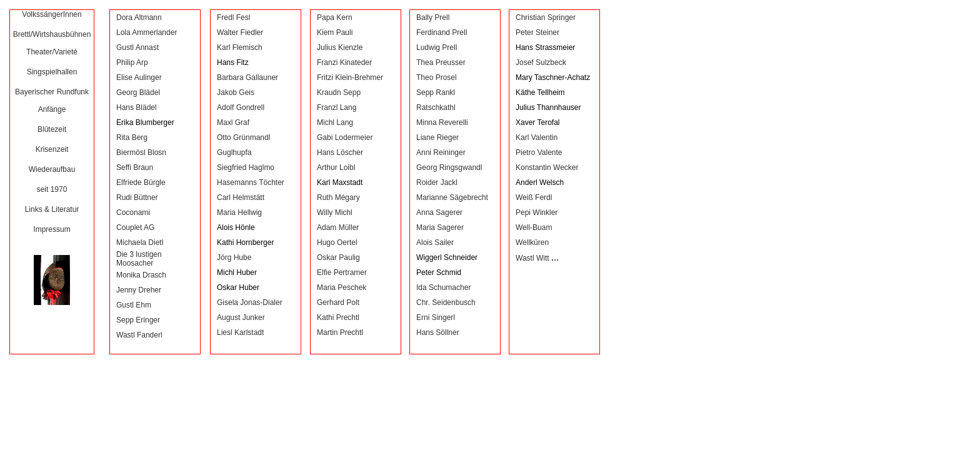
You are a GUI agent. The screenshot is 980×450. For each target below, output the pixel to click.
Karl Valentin (537, 137)
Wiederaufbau (52, 169)
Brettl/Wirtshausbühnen (52, 34)
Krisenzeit (52, 149)
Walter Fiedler (240, 32)
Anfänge (52, 109)
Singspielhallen (52, 72)
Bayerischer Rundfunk (52, 92)
